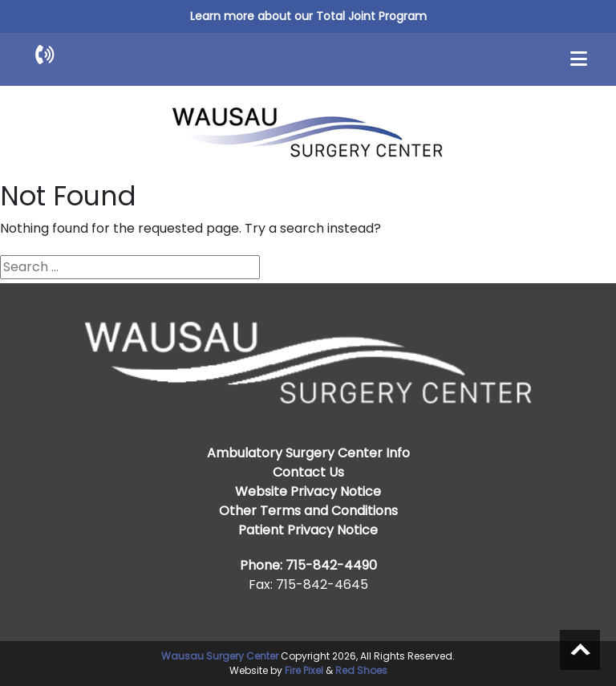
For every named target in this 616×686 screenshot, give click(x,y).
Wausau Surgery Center (220, 656)
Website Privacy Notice (308, 491)
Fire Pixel (304, 670)
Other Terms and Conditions (308, 511)
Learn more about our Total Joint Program (308, 16)
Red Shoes (361, 670)
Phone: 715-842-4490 (308, 565)
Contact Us (308, 472)
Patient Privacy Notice (308, 530)
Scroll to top (580, 650)
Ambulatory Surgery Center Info (308, 453)
